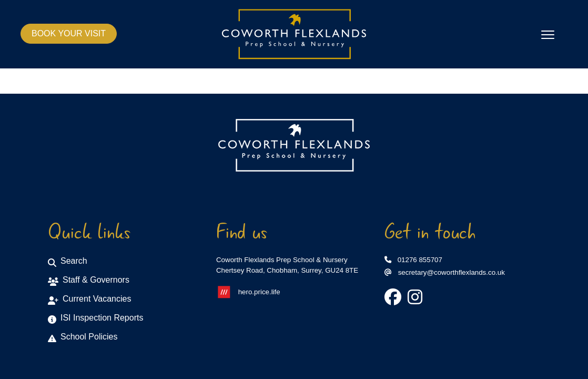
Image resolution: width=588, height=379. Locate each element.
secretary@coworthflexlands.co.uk (445, 272)
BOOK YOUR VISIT (69, 33)
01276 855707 (413, 260)
